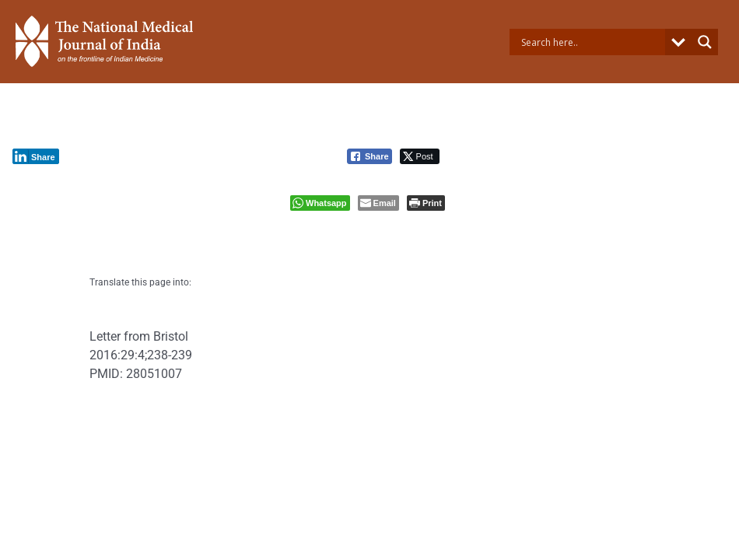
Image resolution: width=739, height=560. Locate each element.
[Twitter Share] (420, 156)
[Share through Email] (378, 203)
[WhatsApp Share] (320, 203)
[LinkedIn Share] (36, 156)
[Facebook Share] (369, 156)
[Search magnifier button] (705, 42)
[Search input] (592, 42)
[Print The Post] (426, 203)
